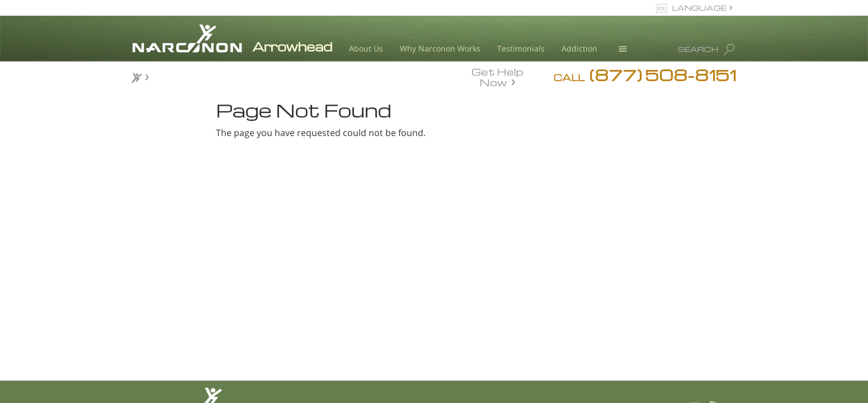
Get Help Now (497, 76)
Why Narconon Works (440, 48)
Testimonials (521, 48)
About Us (366, 48)
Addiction (579, 48)
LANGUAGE (699, 8)
